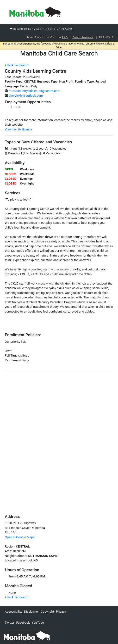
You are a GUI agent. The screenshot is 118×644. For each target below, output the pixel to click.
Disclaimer (31, 612)
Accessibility (14, 612)
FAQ (65, 37)
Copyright (47, 612)
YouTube (38, 623)
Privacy (61, 612)
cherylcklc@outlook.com (26, 96)
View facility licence (19, 129)
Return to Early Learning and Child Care (42, 28)
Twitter (10, 623)
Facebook (23, 623)
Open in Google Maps (20, 537)
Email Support (83, 37)
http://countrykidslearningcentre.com (34, 91)
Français (106, 37)
